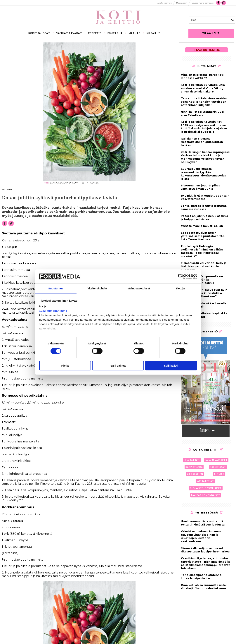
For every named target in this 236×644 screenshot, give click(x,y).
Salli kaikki (171, 366)
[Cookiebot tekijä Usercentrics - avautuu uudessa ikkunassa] (181, 276)
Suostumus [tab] (56, 289)
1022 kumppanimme (53, 311)
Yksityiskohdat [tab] (97, 289)
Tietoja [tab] (180, 289)
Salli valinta (118, 366)
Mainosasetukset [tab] (139, 289)
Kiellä (65, 366)
